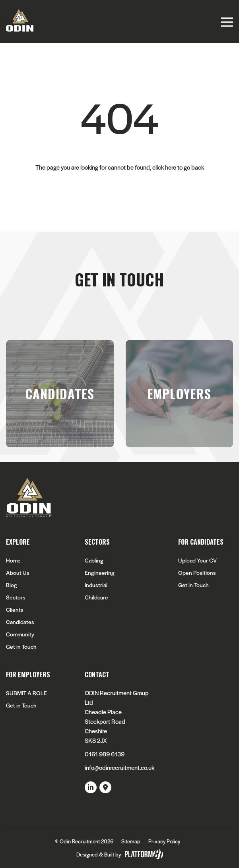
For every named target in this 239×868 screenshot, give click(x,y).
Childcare (96, 597)
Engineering (100, 573)
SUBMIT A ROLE (26, 693)
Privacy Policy (164, 841)
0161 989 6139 (105, 754)
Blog (12, 585)
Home (13, 560)
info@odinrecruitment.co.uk (119, 767)
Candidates (20, 622)
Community (20, 634)
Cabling (94, 560)
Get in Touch (21, 647)
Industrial (96, 585)
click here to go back (178, 167)
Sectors (16, 597)
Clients (15, 610)
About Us (18, 573)
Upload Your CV (197, 560)
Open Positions (197, 573)
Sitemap (131, 841)
